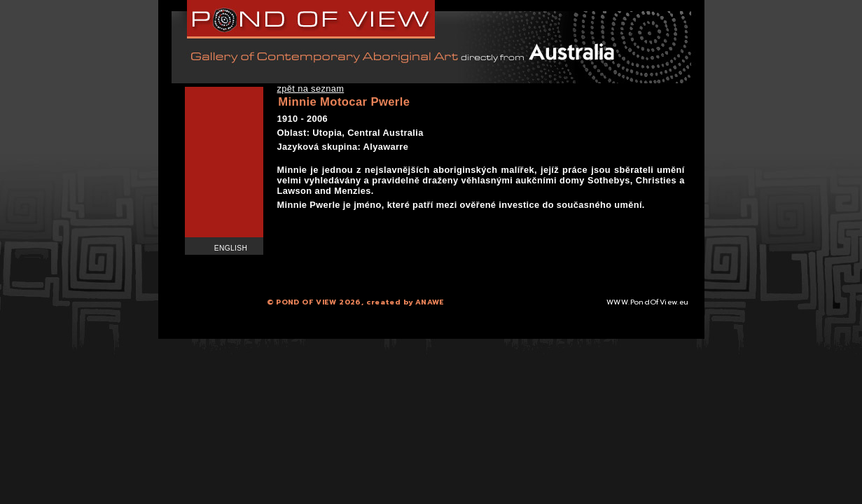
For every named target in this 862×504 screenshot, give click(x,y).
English (231, 248)
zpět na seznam (311, 89)
